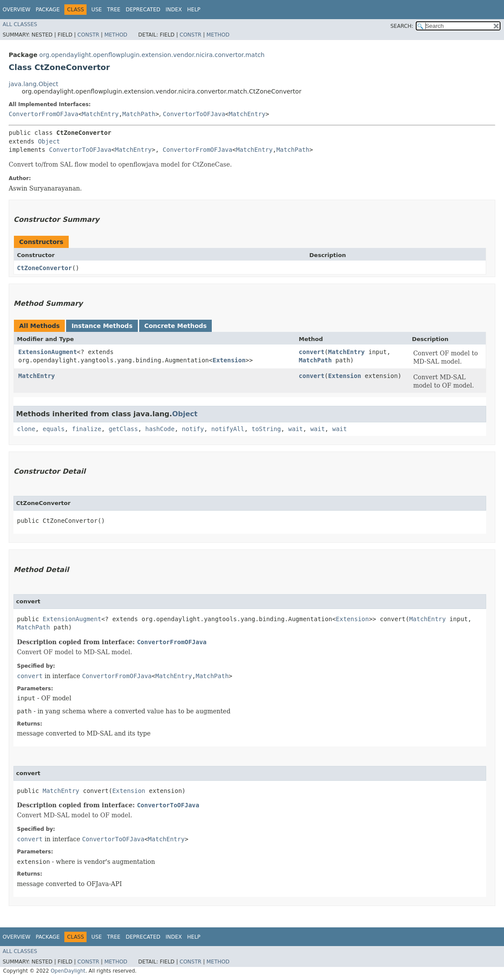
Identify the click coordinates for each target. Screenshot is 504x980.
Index (174, 10)
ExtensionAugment (48, 352)
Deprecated (143, 10)
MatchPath (139, 114)
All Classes (20, 24)
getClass (123, 429)
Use (97, 10)
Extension (229, 360)
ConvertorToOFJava (194, 114)
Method (116, 35)
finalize (86, 429)
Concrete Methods (176, 326)
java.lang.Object (33, 84)
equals (54, 429)
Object (49, 141)
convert (312, 352)
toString (266, 429)
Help (194, 10)
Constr (88, 35)
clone (26, 429)
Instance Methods (102, 326)
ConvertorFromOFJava (43, 114)
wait (296, 429)
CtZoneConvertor (44, 268)
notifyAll (228, 429)
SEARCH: (402, 26)
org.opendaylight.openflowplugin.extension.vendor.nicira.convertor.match (152, 55)
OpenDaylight (68, 971)
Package (48, 10)
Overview (17, 10)
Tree (114, 10)
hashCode (160, 429)
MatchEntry (100, 114)
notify (193, 429)
